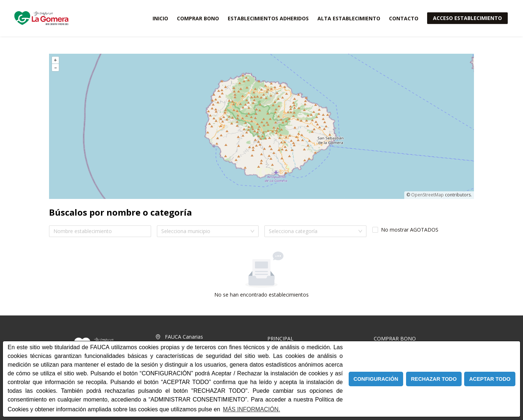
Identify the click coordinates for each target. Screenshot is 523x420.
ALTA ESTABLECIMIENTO (349, 18)
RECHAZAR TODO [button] (434, 379)
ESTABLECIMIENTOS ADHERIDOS (268, 18)
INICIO (160, 18)
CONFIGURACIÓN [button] (376, 379)
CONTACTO (404, 18)
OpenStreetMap (427, 195)
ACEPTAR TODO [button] (490, 379)
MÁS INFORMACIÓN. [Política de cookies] (252, 409)
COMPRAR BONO (198, 18)
